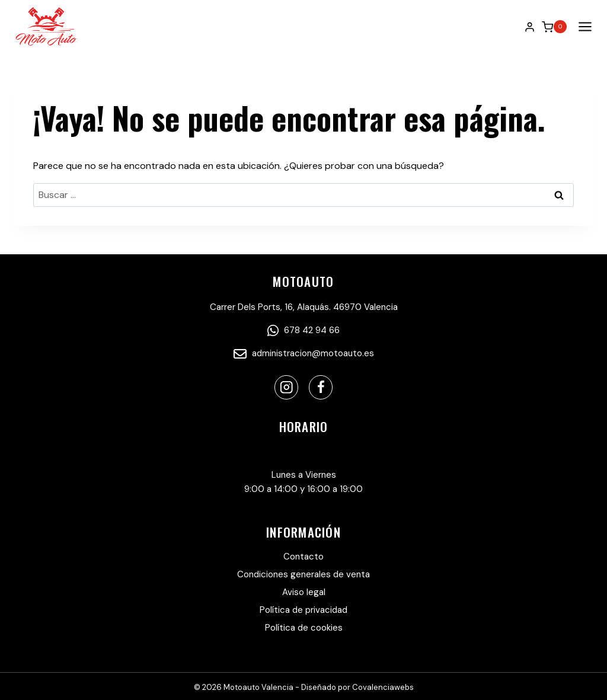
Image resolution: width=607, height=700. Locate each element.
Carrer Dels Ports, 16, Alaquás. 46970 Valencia (304, 307)
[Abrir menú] (583, 27)
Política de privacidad (303, 610)
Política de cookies (304, 628)
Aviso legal (304, 592)
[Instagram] (287, 387)
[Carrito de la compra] (554, 27)
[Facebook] (321, 387)
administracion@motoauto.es (304, 353)
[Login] (530, 27)
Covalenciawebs (383, 687)
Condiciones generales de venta (303, 574)
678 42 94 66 (303, 330)
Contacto (303, 557)
